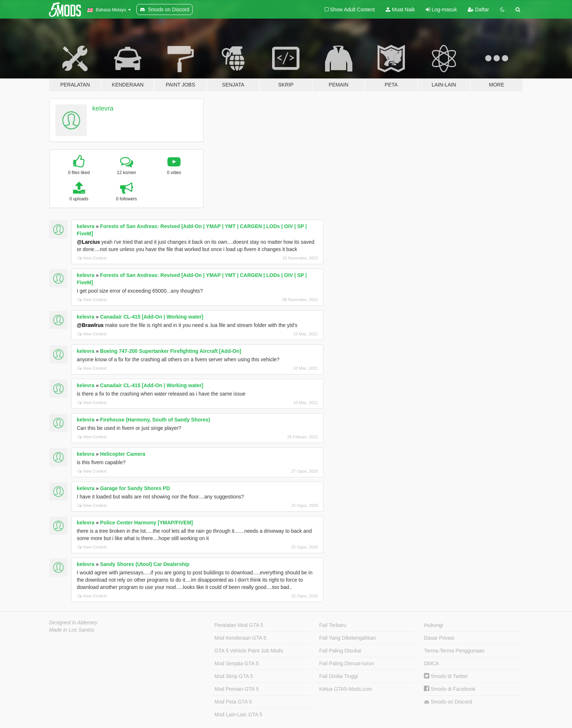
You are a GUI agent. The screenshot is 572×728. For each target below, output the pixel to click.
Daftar (478, 9)
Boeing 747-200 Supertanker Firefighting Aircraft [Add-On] (171, 351)
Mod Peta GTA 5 (233, 702)
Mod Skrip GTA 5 (234, 676)
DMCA (431, 663)
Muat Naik (400, 9)
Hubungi (433, 625)
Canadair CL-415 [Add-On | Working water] (152, 317)
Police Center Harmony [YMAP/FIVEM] (146, 523)
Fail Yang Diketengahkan (347, 638)
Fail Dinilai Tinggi (339, 676)
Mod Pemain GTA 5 (237, 689)
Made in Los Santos (72, 630)
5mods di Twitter (446, 676)
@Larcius (88, 242)
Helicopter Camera (123, 454)
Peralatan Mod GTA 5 (239, 625)
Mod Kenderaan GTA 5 (240, 638)
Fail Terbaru (333, 625)
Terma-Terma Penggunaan (454, 651)
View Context (92, 258)
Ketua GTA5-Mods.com (346, 689)
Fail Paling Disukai (340, 651)
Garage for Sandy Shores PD (135, 488)
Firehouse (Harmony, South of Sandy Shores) (155, 420)
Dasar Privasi (439, 638)
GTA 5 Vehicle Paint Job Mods (249, 651)
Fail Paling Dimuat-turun (347, 663)
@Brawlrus (90, 325)
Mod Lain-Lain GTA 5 (238, 714)
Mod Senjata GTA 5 (237, 663)
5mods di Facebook (450, 689)
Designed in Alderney (74, 623)
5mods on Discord (448, 702)
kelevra (103, 108)
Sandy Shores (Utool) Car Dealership (145, 564)
